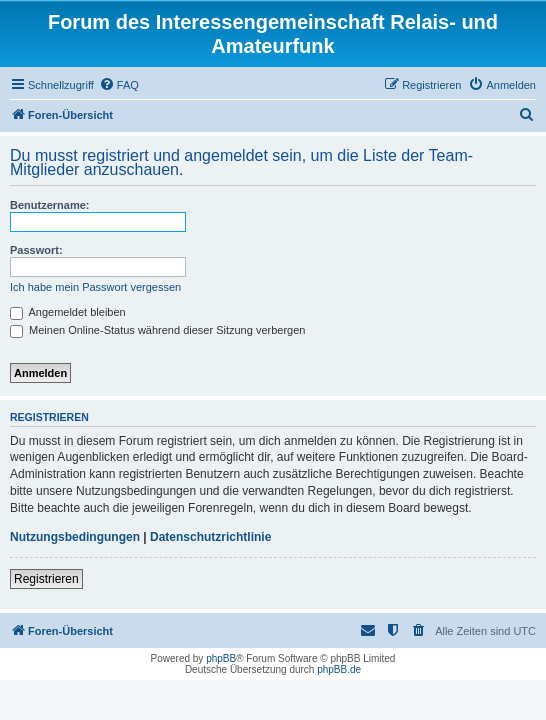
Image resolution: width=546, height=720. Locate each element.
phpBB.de (339, 669)
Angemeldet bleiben (68, 312)
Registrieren (46, 579)
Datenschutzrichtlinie (210, 537)
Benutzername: (49, 205)
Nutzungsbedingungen (75, 537)
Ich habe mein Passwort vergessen (95, 287)
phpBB (221, 658)
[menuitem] (119, 85)
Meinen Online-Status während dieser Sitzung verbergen (157, 330)
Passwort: (36, 250)
